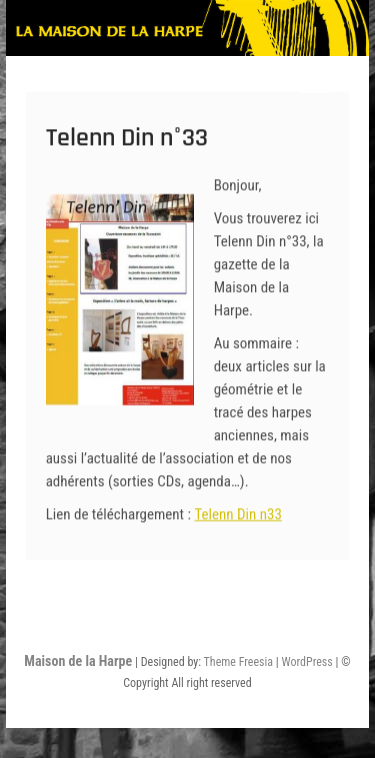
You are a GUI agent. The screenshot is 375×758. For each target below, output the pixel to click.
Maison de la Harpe (78, 661)
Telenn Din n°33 (127, 146)
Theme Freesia (238, 662)
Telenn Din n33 (237, 523)
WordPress (307, 662)
